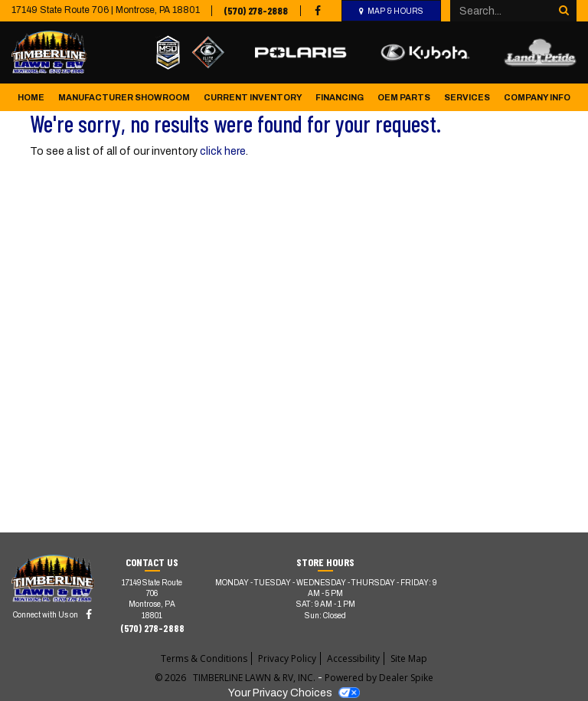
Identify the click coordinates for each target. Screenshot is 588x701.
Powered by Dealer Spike (379, 678)
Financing (340, 97)
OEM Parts (404, 97)
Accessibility (353, 658)
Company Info (537, 97)
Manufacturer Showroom (124, 97)
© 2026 (174, 678)
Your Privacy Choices (294, 693)
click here (223, 151)
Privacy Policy (287, 658)
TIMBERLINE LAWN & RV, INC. (255, 678)
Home (31, 97)
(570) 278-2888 (256, 10)
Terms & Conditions (204, 658)
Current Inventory (253, 97)
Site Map (409, 658)
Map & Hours (396, 11)
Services (467, 97)
